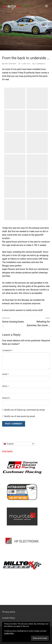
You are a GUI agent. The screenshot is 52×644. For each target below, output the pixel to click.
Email (6, 386)
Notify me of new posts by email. (20, 416)
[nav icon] (46, 6)
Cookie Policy (9, 618)
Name (6, 374)
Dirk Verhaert (9, 64)
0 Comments (39, 64)
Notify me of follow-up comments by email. (25, 410)
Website (6, 398)
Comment (8, 350)
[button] (19, 444)
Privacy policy (9, 612)
